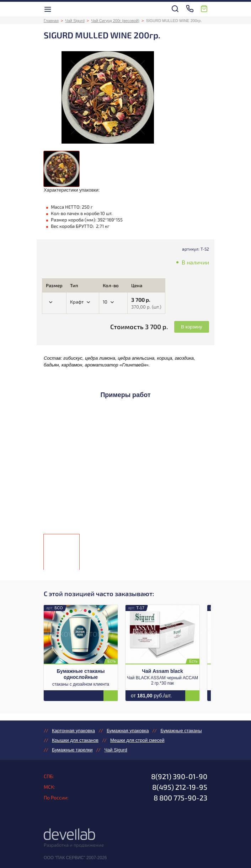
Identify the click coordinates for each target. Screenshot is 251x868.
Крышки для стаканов (75, 740)
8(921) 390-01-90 (179, 776)
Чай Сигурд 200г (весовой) (115, 21)
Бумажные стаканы (181, 731)
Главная (51, 21)
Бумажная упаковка (128, 731)
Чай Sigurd (75, 21)
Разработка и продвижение (74, 845)
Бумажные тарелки (72, 750)
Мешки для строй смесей (137, 740)
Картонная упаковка (73, 731)
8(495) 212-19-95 (180, 787)
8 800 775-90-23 (180, 798)
